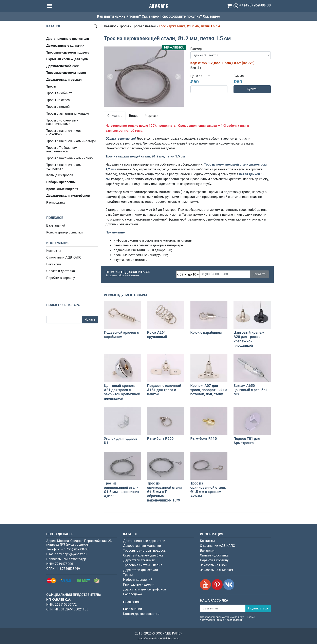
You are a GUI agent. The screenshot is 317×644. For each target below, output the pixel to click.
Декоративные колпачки (142, 546)
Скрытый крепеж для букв (143, 555)
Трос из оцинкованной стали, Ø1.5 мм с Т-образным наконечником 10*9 (165, 492)
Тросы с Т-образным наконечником (62, 149)
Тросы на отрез (58, 100)
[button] (110, 77)
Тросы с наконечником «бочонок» (64, 132)
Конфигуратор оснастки (64, 232)
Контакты (54, 251)
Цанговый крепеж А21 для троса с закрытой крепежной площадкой (122, 392)
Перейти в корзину (61, 278)
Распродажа (133, 594)
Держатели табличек (139, 560)
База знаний (56, 225)
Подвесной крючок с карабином (121, 335)
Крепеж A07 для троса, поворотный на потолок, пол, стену (209, 390)
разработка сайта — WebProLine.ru (158, 638)
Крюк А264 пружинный (157, 335)
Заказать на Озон (213, 565)
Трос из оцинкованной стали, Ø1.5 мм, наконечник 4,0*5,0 (122, 490)
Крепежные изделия (139, 584)
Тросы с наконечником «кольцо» (71, 141)
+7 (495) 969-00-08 (75, 549)
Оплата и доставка (61, 271)
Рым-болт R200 (160, 439)
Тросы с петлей (58, 107)
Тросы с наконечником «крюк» (70, 158)
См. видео (150, 16)
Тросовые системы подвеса (144, 551)
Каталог (110, 26)
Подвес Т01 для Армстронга (247, 441)
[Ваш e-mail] (223, 608)
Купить (252, 89)
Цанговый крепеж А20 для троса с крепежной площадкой (249, 339)
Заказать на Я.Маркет (217, 570)
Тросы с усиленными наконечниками (62, 122)
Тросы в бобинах (59, 93)
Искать (90, 319)
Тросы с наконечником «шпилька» (64, 167)
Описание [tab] (115, 116)
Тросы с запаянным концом (68, 113)
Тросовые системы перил (143, 565)
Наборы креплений (138, 580)
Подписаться (258, 608)
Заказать (259, 274)
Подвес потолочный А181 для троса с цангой (164, 390)
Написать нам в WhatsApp (66, 559)
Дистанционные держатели (144, 541)
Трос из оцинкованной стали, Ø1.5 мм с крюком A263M (208, 490)
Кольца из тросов (60, 175)
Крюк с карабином (206, 333)
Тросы (124, 26)
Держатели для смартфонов (145, 589)
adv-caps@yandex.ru (72, 554)
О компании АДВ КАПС (64, 257)
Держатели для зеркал (141, 570)
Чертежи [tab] (152, 116)
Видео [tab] (134, 116)
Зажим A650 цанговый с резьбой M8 (250, 390)
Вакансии (54, 264)
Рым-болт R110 (204, 439)
